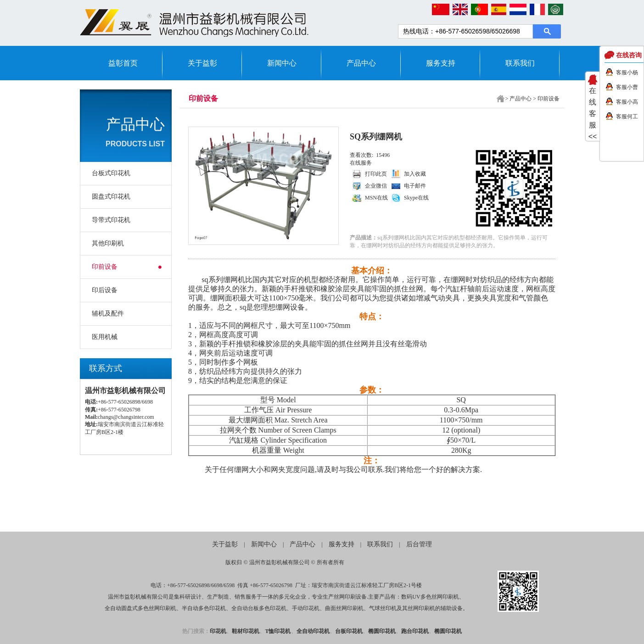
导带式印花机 (111, 220)
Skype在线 (416, 198)
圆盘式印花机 (111, 197)
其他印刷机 (108, 243)
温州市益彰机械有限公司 (280, 562)
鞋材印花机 (246, 631)
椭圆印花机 (382, 631)
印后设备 (105, 290)
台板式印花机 (111, 173)
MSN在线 (376, 198)
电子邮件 (415, 186)
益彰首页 (123, 63)
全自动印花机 (313, 631)
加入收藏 (415, 174)
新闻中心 (282, 63)
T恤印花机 (278, 631)
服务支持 (441, 63)
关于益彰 (202, 63)
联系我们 (520, 63)
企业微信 (376, 186)
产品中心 (361, 63)
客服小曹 (627, 87)
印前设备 (105, 267)
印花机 (218, 631)
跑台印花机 (415, 631)
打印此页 (376, 174)
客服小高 (627, 102)
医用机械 (105, 337)
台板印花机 (349, 631)
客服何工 (627, 117)
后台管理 (419, 544)
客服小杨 (627, 72)
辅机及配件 (108, 314)
